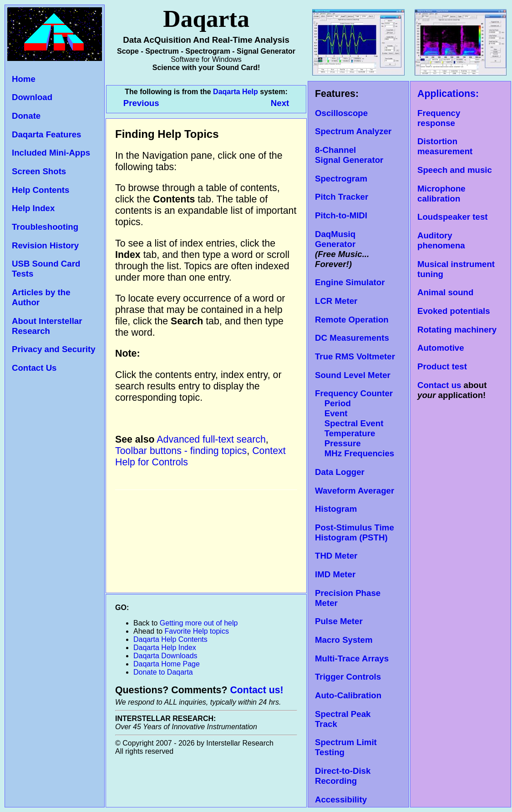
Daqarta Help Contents (170, 639)
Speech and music (455, 170)
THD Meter (336, 556)
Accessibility (341, 799)
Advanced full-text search (211, 439)
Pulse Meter (339, 621)
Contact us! (256, 690)
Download (32, 97)
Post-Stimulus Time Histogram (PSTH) (355, 532)
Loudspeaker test (452, 217)
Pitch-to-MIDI (341, 215)
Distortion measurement (445, 146)
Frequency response (439, 118)
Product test (442, 366)
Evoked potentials (454, 311)
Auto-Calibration (348, 695)
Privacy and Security (54, 349)
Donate (26, 116)
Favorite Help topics (197, 631)
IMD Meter (335, 574)
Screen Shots (39, 171)
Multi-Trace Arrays (352, 658)
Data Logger (340, 472)
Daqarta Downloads (165, 656)
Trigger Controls (348, 677)
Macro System (344, 640)
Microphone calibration (441, 194)
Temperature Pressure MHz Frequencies (355, 443)
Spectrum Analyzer (353, 131)
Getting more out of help (199, 623)
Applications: (448, 94)
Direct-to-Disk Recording (343, 776)
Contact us (439, 385)
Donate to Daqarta (163, 672)
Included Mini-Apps (51, 153)
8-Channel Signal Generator (349, 155)
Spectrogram (341, 179)
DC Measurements (352, 338)
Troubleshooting (45, 227)
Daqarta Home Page (167, 664)
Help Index (33, 208)
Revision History (45, 245)
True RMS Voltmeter (355, 356)
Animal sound (445, 292)
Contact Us (34, 368)
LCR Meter (336, 301)
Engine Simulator (350, 282)
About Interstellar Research (47, 326)
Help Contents (41, 190)
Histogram (336, 509)
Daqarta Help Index (165, 648)
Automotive (441, 348)
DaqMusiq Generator (335, 239)
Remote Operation (352, 320)
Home (24, 79)
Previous (142, 103)
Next (280, 103)
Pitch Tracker (342, 197)
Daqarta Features (46, 134)
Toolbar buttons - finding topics (181, 451)
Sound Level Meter (353, 375)
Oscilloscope (341, 113)
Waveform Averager (355, 491)
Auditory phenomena (441, 240)
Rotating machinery (457, 330)
